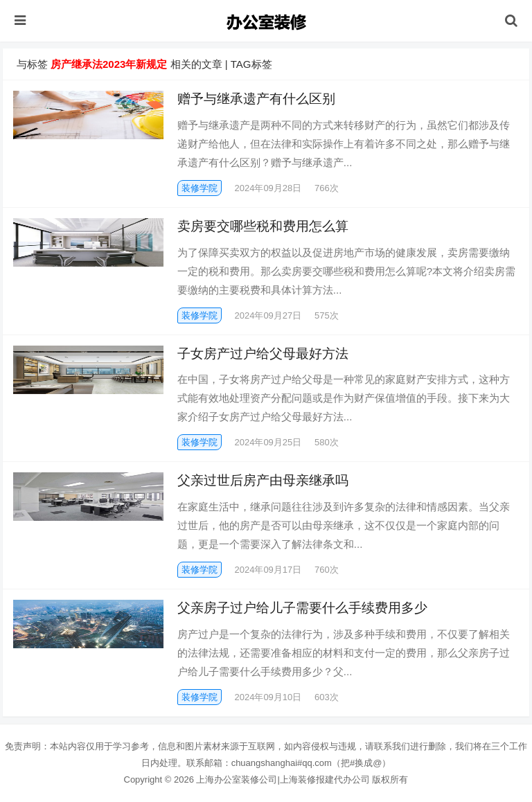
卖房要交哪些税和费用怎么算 (263, 226)
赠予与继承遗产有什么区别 (256, 99)
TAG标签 (251, 64)
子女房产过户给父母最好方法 (263, 354)
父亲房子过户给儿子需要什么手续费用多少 (302, 608)
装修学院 (199, 188)
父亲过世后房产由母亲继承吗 (263, 480)
